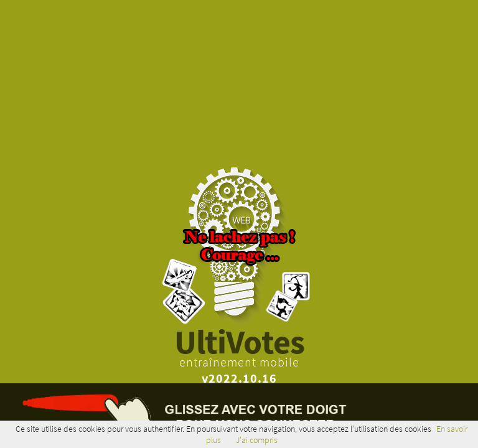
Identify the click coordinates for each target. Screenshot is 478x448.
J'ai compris (257, 440)
